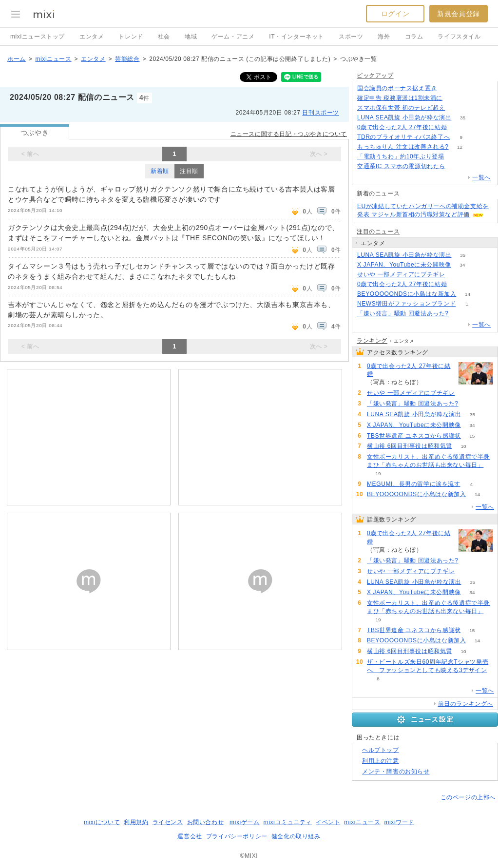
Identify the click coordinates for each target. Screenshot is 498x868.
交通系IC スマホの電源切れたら (401, 166)
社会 (164, 37)
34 (462, 265)
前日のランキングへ (466, 704)
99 (456, 166)
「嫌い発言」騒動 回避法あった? (403, 313)
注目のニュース (378, 231)
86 (460, 314)
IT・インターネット (297, 37)
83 (456, 108)
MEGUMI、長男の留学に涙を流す (414, 484)
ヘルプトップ (381, 750)
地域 (191, 37)
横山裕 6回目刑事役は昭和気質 (410, 446)
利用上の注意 (381, 761)
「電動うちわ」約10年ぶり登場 (401, 156)
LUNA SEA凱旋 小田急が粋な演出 (404, 117)
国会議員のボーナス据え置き (397, 88)
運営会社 (190, 836)
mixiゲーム (245, 822)
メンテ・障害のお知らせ (396, 772)
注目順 (189, 171)
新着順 (160, 171)
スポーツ (351, 37)
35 (463, 118)
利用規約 (136, 822)
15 (472, 436)
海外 (384, 37)
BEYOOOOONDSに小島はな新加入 (407, 294)
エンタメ (92, 37)
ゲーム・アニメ (233, 37)
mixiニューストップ (38, 37)
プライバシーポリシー (237, 836)
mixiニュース (53, 59)
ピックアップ (375, 76)
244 (449, 88)
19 (378, 473)
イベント (328, 822)
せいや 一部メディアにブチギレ (401, 274)
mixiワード (399, 822)
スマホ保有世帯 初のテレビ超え (401, 108)
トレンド (131, 37)
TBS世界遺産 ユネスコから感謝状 (414, 436)
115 (458, 284)
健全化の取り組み (296, 836)
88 (455, 157)
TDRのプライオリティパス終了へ (403, 137)
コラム (414, 37)
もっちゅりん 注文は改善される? (403, 147)
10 (463, 446)
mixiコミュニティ (288, 822)
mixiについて (102, 822)
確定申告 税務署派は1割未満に (400, 98)
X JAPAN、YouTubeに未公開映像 (404, 265)
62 (456, 275)
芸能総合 (127, 59)
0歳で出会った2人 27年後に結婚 (402, 127)
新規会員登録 (459, 14)
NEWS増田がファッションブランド (406, 304)
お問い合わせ (206, 822)
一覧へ (481, 177)
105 (454, 98)
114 (458, 127)
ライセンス (168, 822)
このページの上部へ (468, 797)
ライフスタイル (459, 37)
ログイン (395, 14)
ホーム (17, 59)
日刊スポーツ (321, 113)
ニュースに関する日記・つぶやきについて (289, 134)
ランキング (372, 341)
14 (468, 294)
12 (460, 147)
